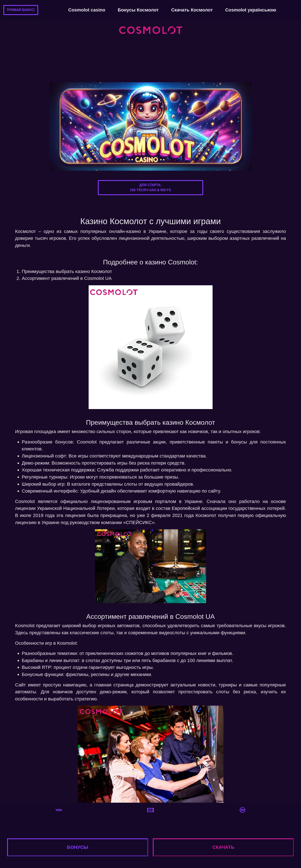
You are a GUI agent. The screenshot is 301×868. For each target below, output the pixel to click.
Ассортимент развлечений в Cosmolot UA (67, 278)
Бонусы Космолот (138, 10)
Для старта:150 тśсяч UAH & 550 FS (150, 188)
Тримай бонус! (21, 10)
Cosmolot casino (87, 10)
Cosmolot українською (251, 10)
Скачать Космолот (192, 10)
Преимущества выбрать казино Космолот (67, 271)
